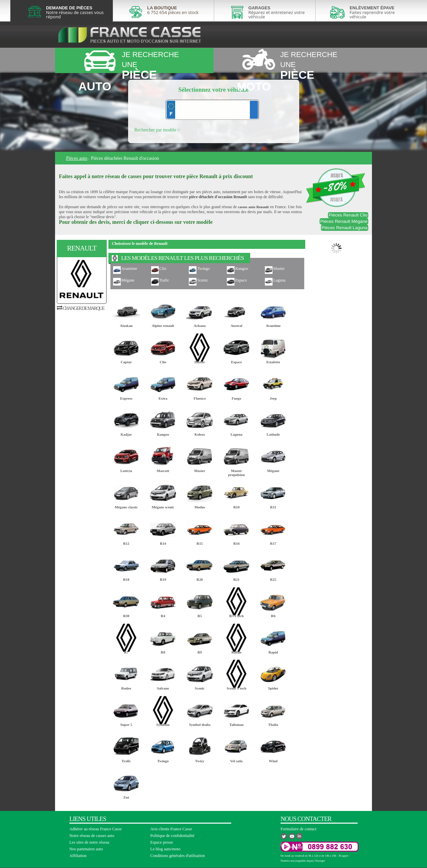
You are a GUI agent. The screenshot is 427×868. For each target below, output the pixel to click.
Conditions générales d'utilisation (178, 856)
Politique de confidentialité (173, 836)
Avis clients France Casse (171, 829)
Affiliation (78, 856)
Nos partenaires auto (86, 849)
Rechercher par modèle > (157, 130)
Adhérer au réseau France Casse (96, 829)
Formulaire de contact (298, 829)
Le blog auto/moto (165, 849)
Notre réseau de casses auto (92, 836)
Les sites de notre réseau (89, 842)
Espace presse (162, 842)
